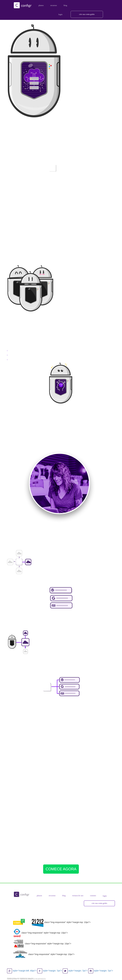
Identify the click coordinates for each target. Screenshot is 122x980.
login (105, 896)
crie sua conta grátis (87, 14)
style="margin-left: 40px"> (22, 971)
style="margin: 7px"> (50, 971)
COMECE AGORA (61, 869)
